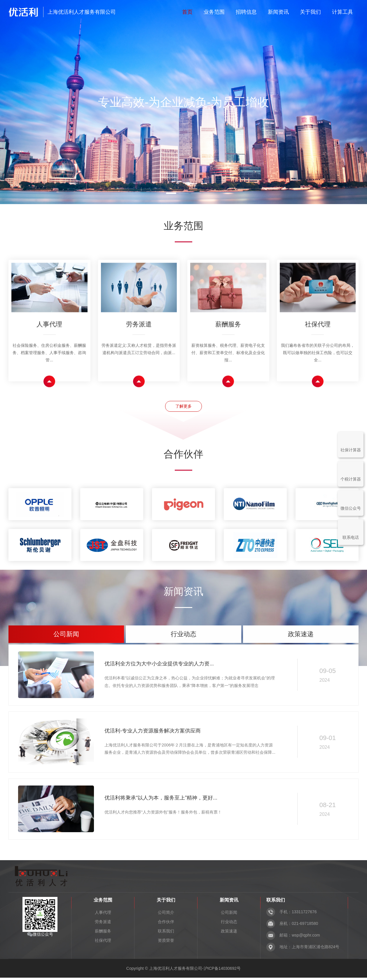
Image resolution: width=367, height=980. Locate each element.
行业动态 (229, 924)
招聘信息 (246, 12)
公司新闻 (229, 915)
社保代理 (103, 943)
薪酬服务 (103, 933)
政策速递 (229, 933)
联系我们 (166, 933)
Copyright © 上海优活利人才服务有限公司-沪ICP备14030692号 (183, 971)
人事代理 (103, 915)
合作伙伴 (166, 924)
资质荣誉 (166, 943)
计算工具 (342, 12)
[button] (171, 193)
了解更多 (183, 407)
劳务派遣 (103, 924)
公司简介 (166, 915)
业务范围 (214, 12)
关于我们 (310, 12)
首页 (187, 12)
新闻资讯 (278, 12)
